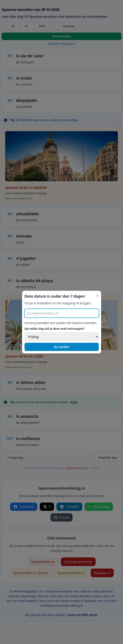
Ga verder (61, 347)
